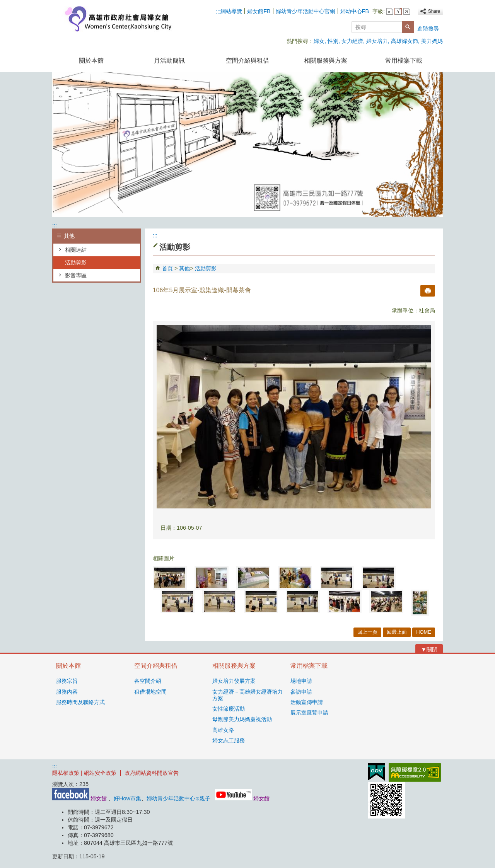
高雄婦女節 (405, 41)
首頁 (167, 268)
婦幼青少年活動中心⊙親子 (178, 798)
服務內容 (67, 692)
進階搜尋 (428, 29)
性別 (333, 41)
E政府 (376, 772)
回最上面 (397, 632)
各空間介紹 (148, 681)
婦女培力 (377, 41)
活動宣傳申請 (307, 702)
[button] (408, 27)
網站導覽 (231, 11)
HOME (424, 632)
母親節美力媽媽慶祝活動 (242, 719)
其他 (184, 268)
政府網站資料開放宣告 (152, 773)
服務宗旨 (67, 681)
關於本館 (91, 61)
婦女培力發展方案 (234, 681)
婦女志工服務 (229, 740)
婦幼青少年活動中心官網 (306, 11)
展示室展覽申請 (309, 713)
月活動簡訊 (169, 61)
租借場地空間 (150, 692)
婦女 (319, 41)
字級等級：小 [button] (390, 11)
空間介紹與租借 (247, 61)
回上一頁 (367, 632)
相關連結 (76, 250)
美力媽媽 (432, 41)
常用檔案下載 (404, 61)
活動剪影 (76, 263)
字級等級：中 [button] (398, 11)
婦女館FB (259, 11)
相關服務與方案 (326, 61)
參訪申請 (301, 692)
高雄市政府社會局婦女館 (118, 19)
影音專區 (76, 275)
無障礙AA (415, 773)
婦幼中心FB (355, 11)
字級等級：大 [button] (407, 11)
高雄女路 (223, 730)
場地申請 (301, 681)
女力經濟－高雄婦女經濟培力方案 (247, 695)
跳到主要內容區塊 (4, 4)
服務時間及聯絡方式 (80, 702)
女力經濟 (352, 41)
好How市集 (127, 798)
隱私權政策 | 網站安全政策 (84, 773)
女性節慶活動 (229, 709)
